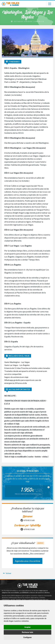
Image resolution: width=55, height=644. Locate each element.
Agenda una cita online (28, 561)
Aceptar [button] (28, 627)
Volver (7, 573)
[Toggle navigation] (50, 4)
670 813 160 (29, 520)
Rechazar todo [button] (27, 632)
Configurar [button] (27, 637)
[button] (28, 55)
